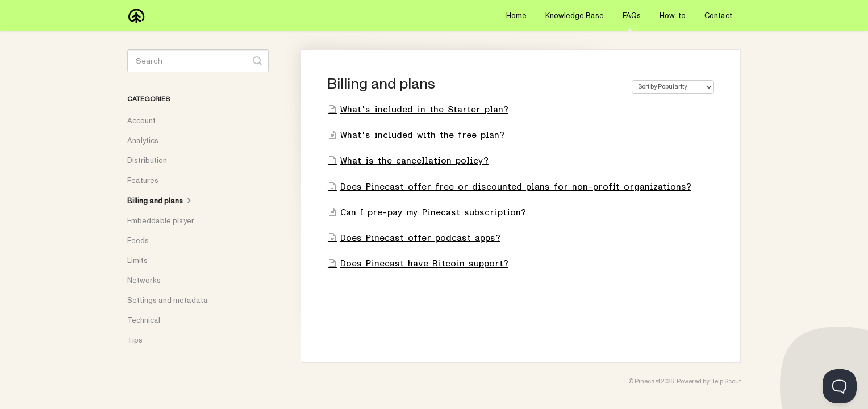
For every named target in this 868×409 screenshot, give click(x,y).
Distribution (147, 161)
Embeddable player (161, 221)
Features (143, 181)
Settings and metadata (168, 301)
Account (141, 121)
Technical (144, 320)
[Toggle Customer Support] (840, 386)
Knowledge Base (575, 16)
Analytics (143, 141)
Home (516, 16)
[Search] (198, 61)
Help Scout (725, 381)
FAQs (632, 21)
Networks (144, 281)
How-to (673, 16)
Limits (137, 261)
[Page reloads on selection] (673, 87)
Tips (135, 340)
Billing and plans (160, 201)
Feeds (138, 241)
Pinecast (647, 381)
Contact (718, 16)
